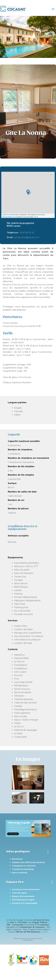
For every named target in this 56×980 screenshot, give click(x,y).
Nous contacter (20, 873)
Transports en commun (24, 866)
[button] (51, 175)
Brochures (17, 859)
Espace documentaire (23, 896)
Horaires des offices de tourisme (28, 862)
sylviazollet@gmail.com (27, 237)
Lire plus (44, 932)
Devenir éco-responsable (25, 903)
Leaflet (4, 215)
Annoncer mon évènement (26, 889)
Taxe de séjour (20, 893)
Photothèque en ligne (23, 900)
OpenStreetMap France (30, 217)
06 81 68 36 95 (27, 233)
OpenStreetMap (14, 215)
